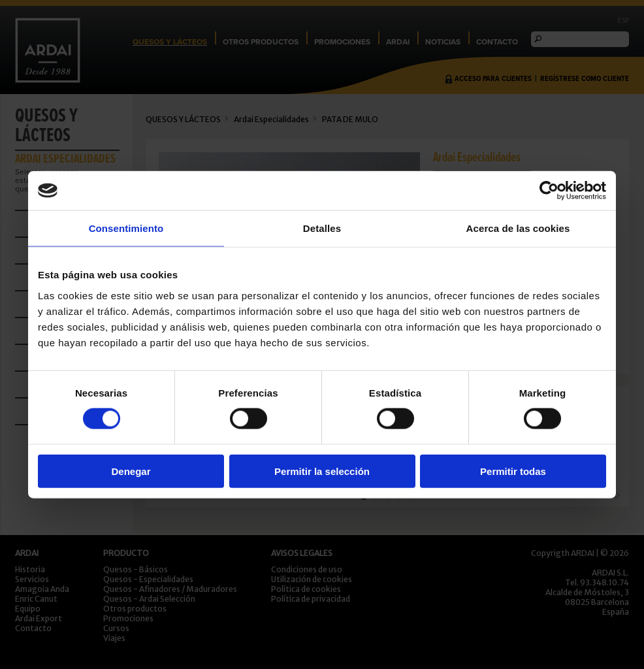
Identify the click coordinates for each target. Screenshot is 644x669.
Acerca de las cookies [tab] (518, 228)
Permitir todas (513, 471)
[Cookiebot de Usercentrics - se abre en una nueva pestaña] (549, 191)
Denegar (131, 471)
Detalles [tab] (322, 228)
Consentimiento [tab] (126, 228)
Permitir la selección (322, 471)
